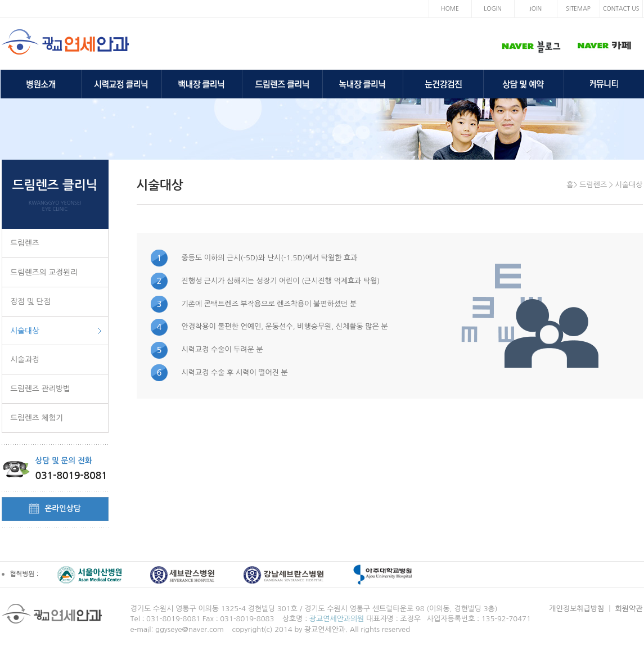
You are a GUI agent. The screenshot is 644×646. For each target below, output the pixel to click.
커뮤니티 (604, 84)
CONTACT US (621, 8)
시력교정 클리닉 (121, 84)
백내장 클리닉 (202, 84)
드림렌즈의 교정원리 (44, 272)
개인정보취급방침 (577, 609)
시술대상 (25, 331)
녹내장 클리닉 (363, 84)
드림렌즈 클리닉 (282, 84)
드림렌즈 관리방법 (40, 388)
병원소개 (41, 84)
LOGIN (493, 8)
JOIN (535, 8)
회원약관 (629, 609)
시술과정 (25, 359)
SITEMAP (578, 8)
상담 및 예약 (524, 84)
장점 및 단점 (31, 301)
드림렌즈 (25, 243)
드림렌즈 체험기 (37, 418)
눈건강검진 (443, 84)
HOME (450, 8)
